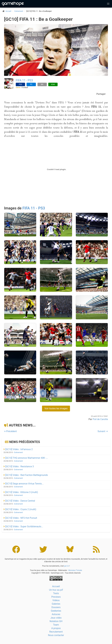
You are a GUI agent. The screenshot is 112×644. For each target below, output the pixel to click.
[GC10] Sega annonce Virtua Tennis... (24, 484)
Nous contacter (56, 635)
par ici (66, 566)
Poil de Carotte (100, 419)
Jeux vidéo (56, 618)
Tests (56, 593)
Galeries (56, 604)
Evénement (19, 11)
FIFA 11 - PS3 (24, 80)
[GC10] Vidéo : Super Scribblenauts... (23, 526)
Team (56, 625)
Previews (56, 597)
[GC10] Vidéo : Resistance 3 (19, 466)
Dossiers (56, 607)
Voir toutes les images (56, 408)
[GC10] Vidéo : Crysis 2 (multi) (20, 509)
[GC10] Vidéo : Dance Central (19, 501)
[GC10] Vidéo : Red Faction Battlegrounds (26, 475)
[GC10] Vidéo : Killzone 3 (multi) (21, 492)
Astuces (56, 614)
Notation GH (56, 621)
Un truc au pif (56, 590)
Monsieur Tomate (75, 570)
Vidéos (56, 600)
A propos (56, 628)
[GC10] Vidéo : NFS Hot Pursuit (20, 518)
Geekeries (56, 611)
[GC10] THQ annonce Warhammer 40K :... (26, 458)
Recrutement (56, 632)
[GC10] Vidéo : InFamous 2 (18, 449)
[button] (108, 4)
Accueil (56, 586)
